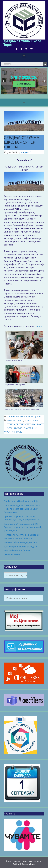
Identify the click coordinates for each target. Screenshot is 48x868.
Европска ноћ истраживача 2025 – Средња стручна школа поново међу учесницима (23, 527)
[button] (24, 56)
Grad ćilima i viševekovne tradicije (21, 501)
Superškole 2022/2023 (19, 416)
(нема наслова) (12, 554)
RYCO (21, 420)
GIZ (15, 420)
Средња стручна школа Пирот (22, 43)
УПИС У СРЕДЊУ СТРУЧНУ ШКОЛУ (25, 424)
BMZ (10, 420)
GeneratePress (28, 864)
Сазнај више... (24, 84)
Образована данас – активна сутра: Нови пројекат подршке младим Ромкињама (22, 509)
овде (40, 326)
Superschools (31, 420)
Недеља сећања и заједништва (20, 542)
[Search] (45, 64)
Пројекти (36, 416)
